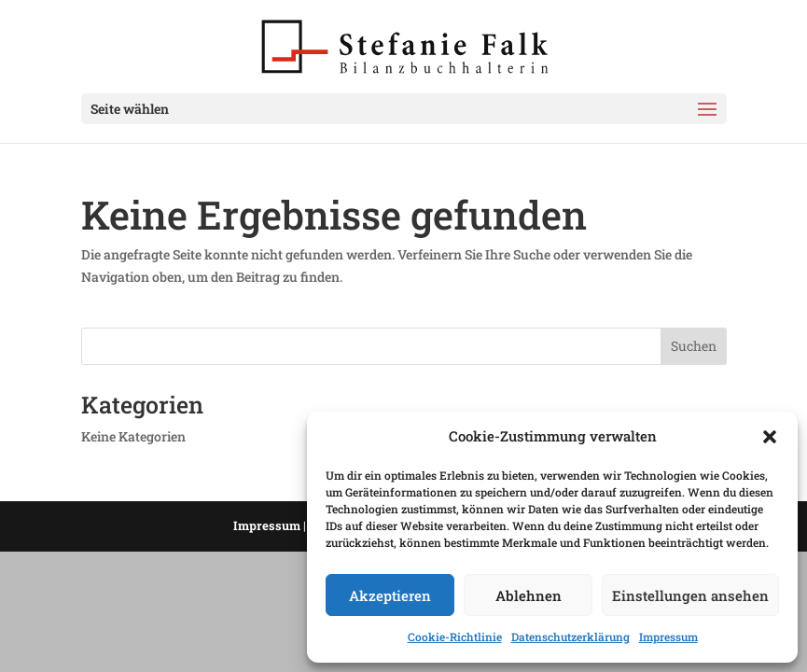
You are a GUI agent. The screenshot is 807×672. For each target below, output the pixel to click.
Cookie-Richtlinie (455, 637)
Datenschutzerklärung (570, 637)
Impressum (668, 637)
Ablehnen (529, 595)
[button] (770, 437)
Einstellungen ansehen (690, 595)
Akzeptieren (390, 595)
